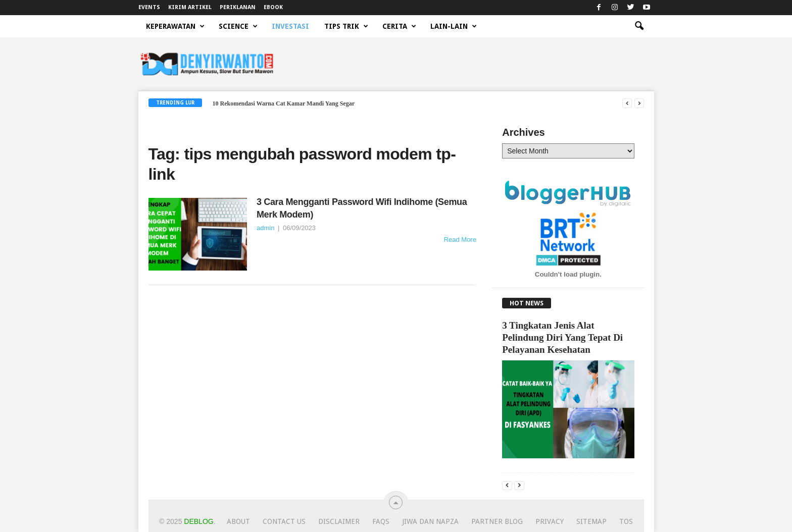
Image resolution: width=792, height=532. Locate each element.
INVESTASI (290, 26)
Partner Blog (497, 521)
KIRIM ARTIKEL (190, 7)
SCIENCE (238, 26)
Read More (460, 240)
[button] (639, 26)
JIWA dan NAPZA (430, 521)
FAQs (381, 521)
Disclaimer (339, 521)
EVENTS (149, 7)
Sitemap (591, 521)
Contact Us (284, 521)
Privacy (550, 521)
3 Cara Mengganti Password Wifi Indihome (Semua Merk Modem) (362, 208)
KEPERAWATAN (175, 26)
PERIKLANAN (238, 7)
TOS (626, 521)
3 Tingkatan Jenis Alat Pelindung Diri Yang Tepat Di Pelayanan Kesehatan (562, 337)
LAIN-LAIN (454, 26)
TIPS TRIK (346, 26)
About (238, 521)
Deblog (199, 521)
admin (265, 228)
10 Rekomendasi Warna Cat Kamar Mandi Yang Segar (284, 103)
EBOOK (273, 7)
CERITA (399, 26)
